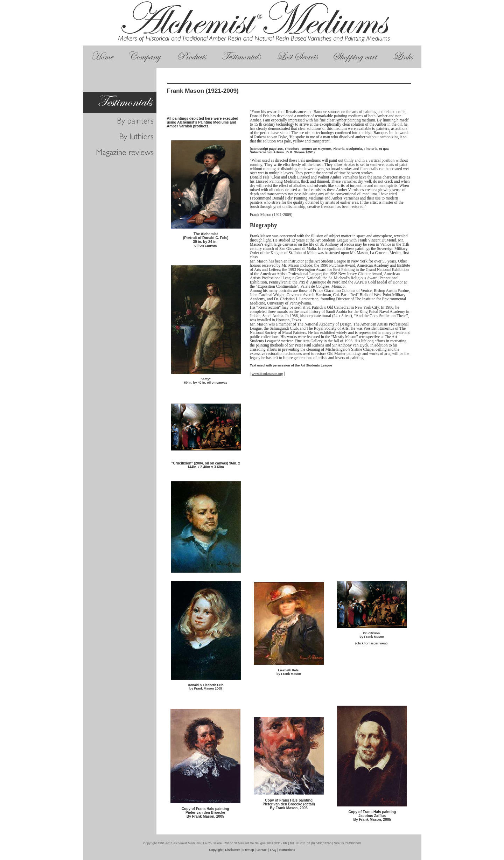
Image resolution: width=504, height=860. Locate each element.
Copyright (216, 850)
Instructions (287, 850)
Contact (262, 850)
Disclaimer (232, 850)
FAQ (273, 850)
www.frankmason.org (267, 374)
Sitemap (248, 850)
